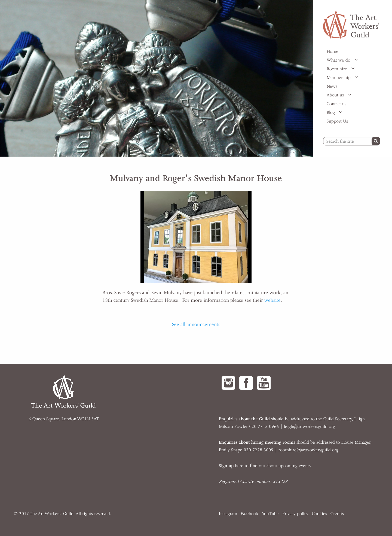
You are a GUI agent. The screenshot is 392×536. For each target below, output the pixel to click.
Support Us (337, 121)
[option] (157, 78)
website (272, 300)
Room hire (338, 69)
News (332, 86)
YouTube (270, 514)
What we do (339, 60)
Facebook (249, 514)
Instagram (228, 514)
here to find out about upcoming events (265, 466)
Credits (337, 514)
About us (336, 95)
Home (333, 51)
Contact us (336, 104)
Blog (331, 112)
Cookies (319, 514)
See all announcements (196, 324)
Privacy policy (295, 514)
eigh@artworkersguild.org (310, 427)
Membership (339, 78)
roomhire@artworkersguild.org (308, 450)
